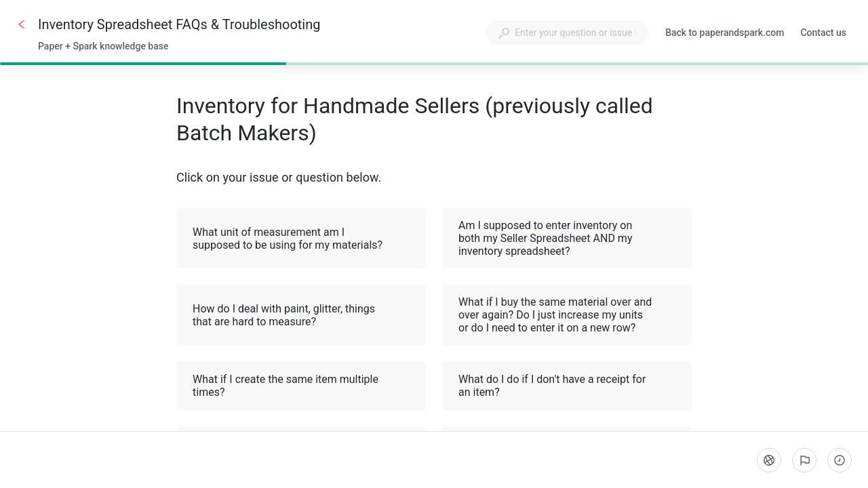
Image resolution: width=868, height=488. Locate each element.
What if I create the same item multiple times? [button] (302, 386)
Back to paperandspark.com (725, 34)
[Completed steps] (840, 460)
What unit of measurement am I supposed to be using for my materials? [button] (302, 239)
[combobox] (567, 33)
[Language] (769, 460)
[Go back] (22, 24)
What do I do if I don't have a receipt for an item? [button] (568, 386)
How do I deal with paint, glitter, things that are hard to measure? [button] (302, 315)
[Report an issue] (804, 460)
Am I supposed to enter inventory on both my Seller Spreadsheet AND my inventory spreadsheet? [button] (568, 238)
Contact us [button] (823, 33)
